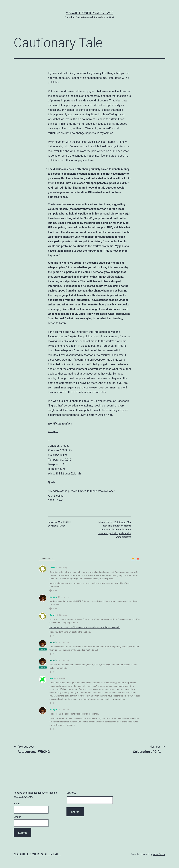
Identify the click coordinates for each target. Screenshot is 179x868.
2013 (115, 522)
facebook (116, 530)
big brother (114, 526)
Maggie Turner (58, 526)
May (129, 522)
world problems (124, 537)
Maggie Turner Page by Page (89, 13)
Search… (71, 793)
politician (114, 533)
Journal (122, 522)
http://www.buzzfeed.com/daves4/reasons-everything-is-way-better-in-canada (85, 627)
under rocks (125, 533)
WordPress (159, 854)
